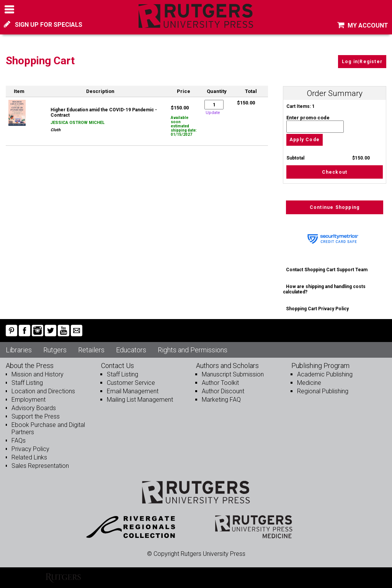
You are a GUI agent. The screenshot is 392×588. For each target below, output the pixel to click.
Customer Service (131, 383)
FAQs (19, 441)
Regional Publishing (323, 391)
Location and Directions (43, 391)
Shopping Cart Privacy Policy (317, 309)
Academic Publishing (325, 374)
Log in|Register (362, 62)
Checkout (335, 172)
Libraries (19, 350)
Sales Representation (40, 466)
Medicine (309, 383)
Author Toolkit (220, 383)
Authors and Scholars (227, 366)
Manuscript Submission (233, 374)
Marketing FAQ (221, 400)
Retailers (91, 350)
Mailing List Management (140, 400)
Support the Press (36, 416)
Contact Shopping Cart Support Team (327, 270)
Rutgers (55, 350)
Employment (29, 400)
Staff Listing (27, 383)
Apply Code (305, 140)
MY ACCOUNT (363, 25)
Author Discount (223, 391)
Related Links (29, 457)
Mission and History (38, 374)
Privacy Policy (30, 449)
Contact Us (118, 366)
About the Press (30, 366)
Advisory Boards (34, 408)
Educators (131, 350)
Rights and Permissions (193, 350)
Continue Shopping (335, 207)
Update (213, 113)
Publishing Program (320, 366)
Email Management (133, 391)
